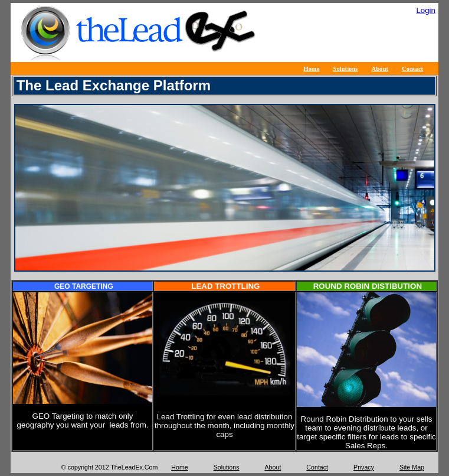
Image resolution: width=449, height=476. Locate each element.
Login (426, 10)
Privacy (364, 467)
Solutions (345, 69)
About (379, 69)
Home (311, 69)
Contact (412, 69)
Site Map (412, 467)
